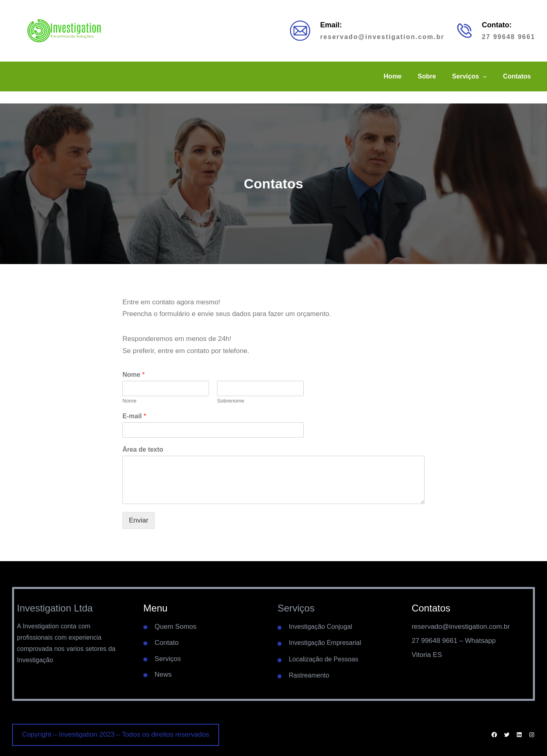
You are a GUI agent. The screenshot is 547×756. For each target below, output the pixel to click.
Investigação (35, 660)
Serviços (168, 659)
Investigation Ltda (55, 608)
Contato (167, 643)
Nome (134, 375)
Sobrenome (231, 401)
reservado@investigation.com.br (382, 37)
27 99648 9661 (509, 37)
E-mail (134, 416)
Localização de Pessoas (324, 659)
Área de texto (143, 449)
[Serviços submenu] (485, 76)
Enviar (139, 520)
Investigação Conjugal (320, 627)
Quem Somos (176, 627)
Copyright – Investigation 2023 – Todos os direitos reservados (116, 734)
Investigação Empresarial (325, 643)
